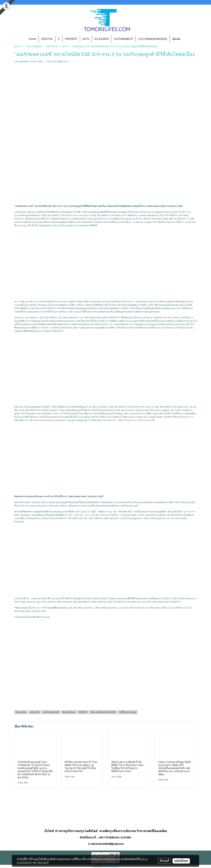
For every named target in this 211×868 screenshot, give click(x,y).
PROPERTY (71, 39)
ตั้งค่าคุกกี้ (164, 861)
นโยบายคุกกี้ (43, 862)
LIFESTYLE (47, 39)
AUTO (86, 39)
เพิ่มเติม (176, 39)
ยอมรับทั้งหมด (181, 861)
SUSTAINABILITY (124, 39)
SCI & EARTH (102, 39)
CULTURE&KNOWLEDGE (153, 39)
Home (32, 39)
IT (59, 39)
